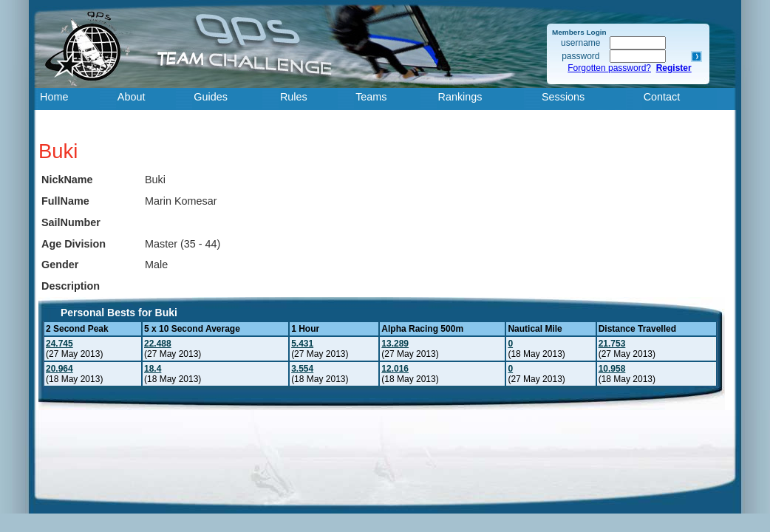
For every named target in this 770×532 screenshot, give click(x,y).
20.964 (59, 369)
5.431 (302, 344)
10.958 (612, 369)
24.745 (59, 344)
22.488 (158, 344)
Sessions (563, 97)
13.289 (395, 344)
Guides (211, 97)
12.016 (395, 369)
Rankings (460, 97)
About (132, 97)
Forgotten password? (609, 68)
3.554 (302, 369)
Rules (294, 97)
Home (54, 97)
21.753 (612, 344)
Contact (662, 97)
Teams (371, 97)
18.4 (153, 369)
